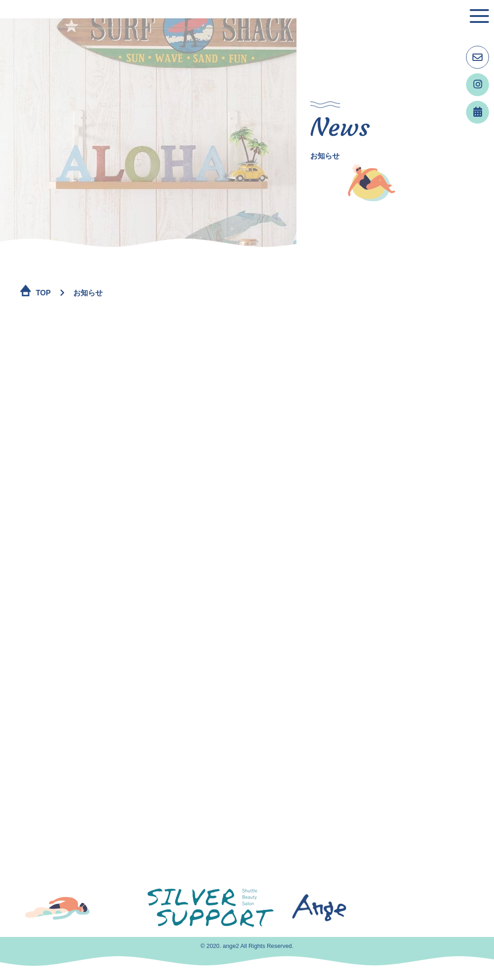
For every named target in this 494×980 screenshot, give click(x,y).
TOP (43, 293)
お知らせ (88, 293)
